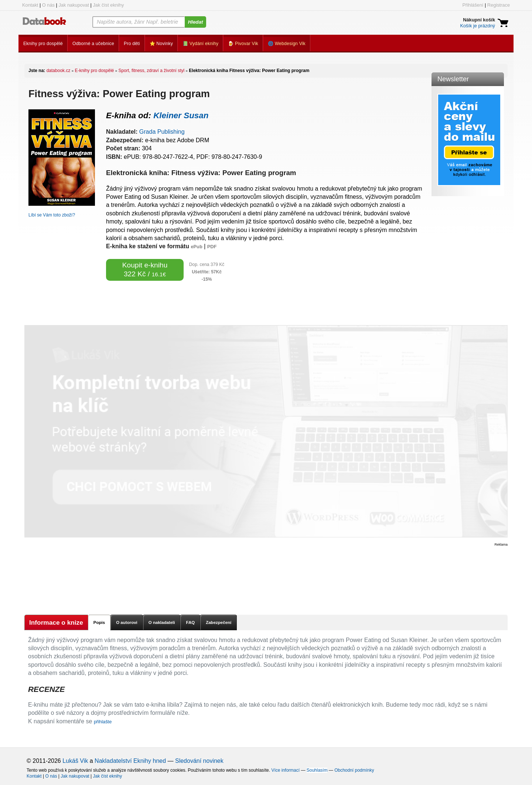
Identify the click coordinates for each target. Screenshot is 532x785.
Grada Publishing (162, 132)
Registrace (499, 5)
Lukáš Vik (75, 761)
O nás (48, 5)
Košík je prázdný (478, 26)
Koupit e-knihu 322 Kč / (145, 269)
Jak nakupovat (74, 5)
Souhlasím (317, 770)
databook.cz (59, 71)
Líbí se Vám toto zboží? (52, 215)
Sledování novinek (199, 761)
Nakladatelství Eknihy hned (130, 761)
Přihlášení (473, 5)
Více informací (285, 770)
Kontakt (30, 5)
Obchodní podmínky (354, 770)
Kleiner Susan (181, 115)
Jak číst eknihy (108, 5)
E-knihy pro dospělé (94, 71)
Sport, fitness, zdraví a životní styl (152, 71)
